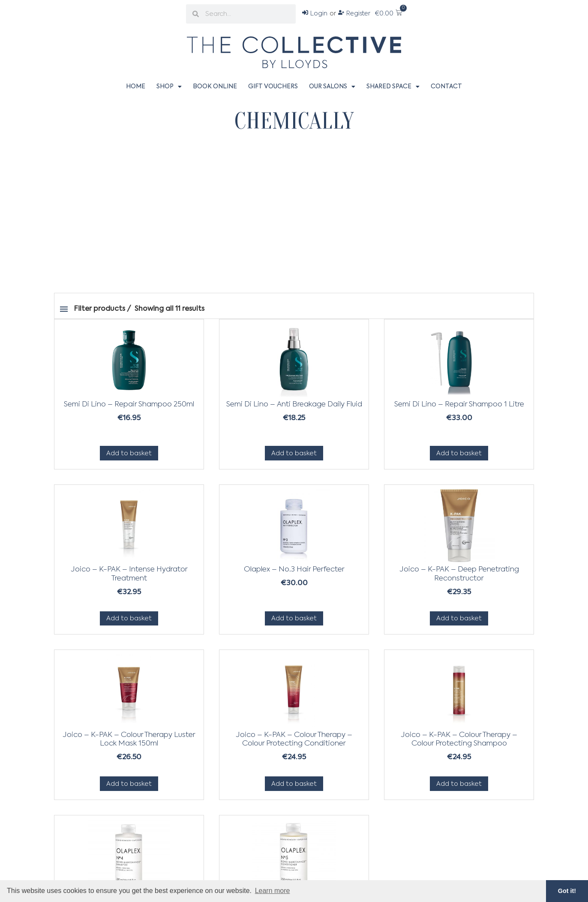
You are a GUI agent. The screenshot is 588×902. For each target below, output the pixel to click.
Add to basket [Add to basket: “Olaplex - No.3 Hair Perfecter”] (294, 618)
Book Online (215, 87)
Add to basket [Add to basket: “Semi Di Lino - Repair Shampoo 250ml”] (129, 453)
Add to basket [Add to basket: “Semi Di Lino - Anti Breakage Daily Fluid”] (294, 453)
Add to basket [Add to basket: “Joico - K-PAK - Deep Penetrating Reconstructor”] (459, 618)
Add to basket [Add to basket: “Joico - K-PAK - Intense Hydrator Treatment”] (129, 618)
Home (136, 87)
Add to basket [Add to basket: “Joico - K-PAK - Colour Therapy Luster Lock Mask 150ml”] (129, 784)
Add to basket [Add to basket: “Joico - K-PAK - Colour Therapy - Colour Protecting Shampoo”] (459, 784)
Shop (169, 87)
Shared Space (393, 87)
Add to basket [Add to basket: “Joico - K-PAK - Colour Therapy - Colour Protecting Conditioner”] (294, 784)
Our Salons (332, 87)
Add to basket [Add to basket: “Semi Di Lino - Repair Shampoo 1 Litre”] (459, 453)
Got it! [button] (567, 891)
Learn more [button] (273, 891)
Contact (446, 87)
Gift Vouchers (273, 87)
